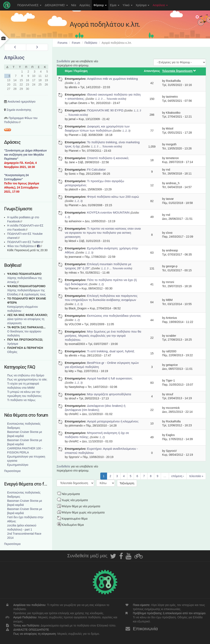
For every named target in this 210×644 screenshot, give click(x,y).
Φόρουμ (100, 5)
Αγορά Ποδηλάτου (25, 617)
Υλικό (128, 5)
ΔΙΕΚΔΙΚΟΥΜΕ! (56, 5)
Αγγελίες (85, 5)
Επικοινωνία (145, 629)
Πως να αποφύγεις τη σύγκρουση (35, 634)
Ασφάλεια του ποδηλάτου (29, 605)
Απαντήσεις (152, 71)
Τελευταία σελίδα (116, 99)
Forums (62, 43)
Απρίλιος (14, 58)
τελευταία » (196, 476)
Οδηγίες (12, 352)
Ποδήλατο (91, 43)
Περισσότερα (12, 471)
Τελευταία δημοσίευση (179, 71)
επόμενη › (178, 476)
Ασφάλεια (160, 5)
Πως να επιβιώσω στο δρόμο (26, 375)
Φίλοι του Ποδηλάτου (22, 246)
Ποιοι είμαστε (141, 605)
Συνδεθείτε (63, 61)
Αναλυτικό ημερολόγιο (22, 102)
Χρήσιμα (143, 5)
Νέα (74, 5)
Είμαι (115, 5)
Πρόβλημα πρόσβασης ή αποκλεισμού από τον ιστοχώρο (169, 613)
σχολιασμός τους (35, 294)
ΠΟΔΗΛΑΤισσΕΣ (29, 5)
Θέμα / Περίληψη (76, 71)
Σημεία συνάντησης (19, 110)
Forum (76, 43)
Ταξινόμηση (127, 483)
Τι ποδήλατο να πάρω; (21, 400)
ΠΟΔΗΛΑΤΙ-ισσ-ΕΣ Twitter (25, 242)
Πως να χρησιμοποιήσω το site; (27, 379)
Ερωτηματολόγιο (18, 465)
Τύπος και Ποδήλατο (26, 626)
